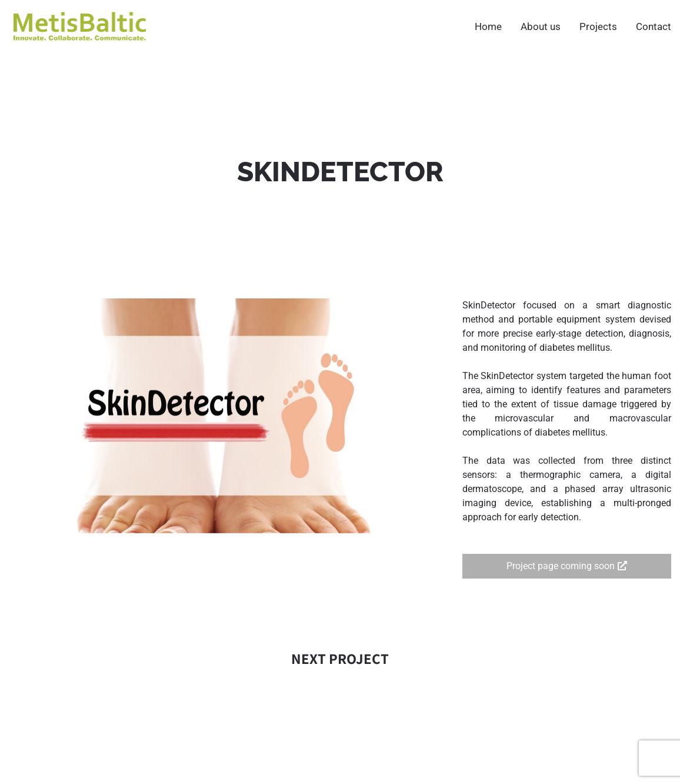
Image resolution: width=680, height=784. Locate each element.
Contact (654, 26)
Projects (598, 26)
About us (541, 26)
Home (488, 26)
